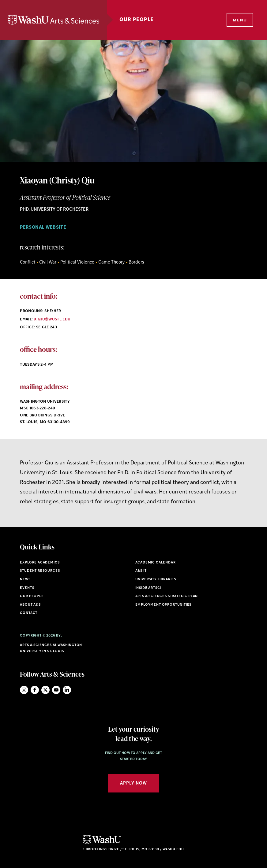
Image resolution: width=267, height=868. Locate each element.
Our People (137, 20)
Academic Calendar (156, 563)
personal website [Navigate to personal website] (43, 228)
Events (27, 588)
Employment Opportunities (164, 605)
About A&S (30, 605)
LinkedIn (67, 690)
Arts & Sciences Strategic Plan (167, 596)
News (25, 580)
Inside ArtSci (148, 588)
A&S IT (141, 571)
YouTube (56, 690)
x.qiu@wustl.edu (52, 319)
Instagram (24, 690)
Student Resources (40, 571)
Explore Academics (40, 563)
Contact (29, 613)
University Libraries (156, 580)
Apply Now (133, 783)
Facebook (35, 690)
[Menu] (239, 20)
